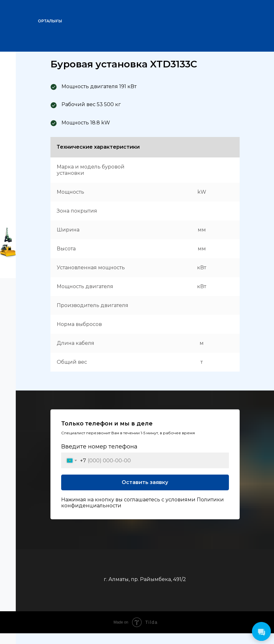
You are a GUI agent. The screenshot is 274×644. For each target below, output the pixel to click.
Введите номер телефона (99, 447)
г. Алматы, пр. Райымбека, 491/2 (145, 579)
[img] (250, 17)
